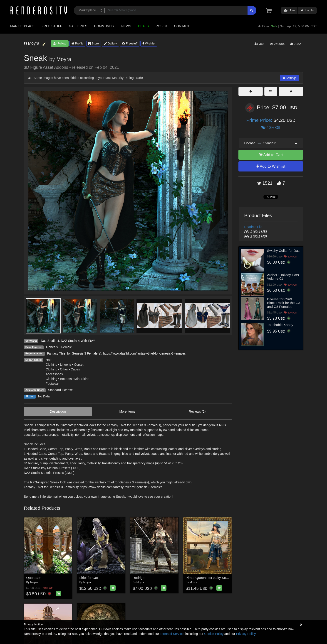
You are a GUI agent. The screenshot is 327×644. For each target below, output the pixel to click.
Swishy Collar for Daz (283, 251)
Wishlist (149, 43)
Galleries (78, 26)
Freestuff (130, 43)
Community (104, 26)
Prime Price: (260, 120)
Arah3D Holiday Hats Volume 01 (283, 277)
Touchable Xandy (280, 325)
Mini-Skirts (82, 379)
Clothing (51, 365)
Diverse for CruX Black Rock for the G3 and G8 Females (284, 303)
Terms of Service (172, 634)
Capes (75, 369)
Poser (161, 26)
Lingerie (66, 365)
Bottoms (66, 379)
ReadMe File (253, 227)
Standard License (60, 390)
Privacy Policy (246, 634)
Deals (144, 26)
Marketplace (22, 26)
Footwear (52, 384)
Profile (77, 43)
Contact (182, 26)
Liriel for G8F (89, 578)
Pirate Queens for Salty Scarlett (210, 578)
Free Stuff (52, 26)
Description (58, 411)
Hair (49, 360)
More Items (127, 411)
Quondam (34, 578)
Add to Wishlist (271, 166)
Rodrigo (139, 578)
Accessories (54, 374)
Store (94, 43)
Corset (79, 365)
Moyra (64, 59)
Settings (290, 78)
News (126, 26)
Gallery (110, 43)
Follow (60, 43)
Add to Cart (271, 155)
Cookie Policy (214, 634)
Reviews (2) (197, 411)
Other (64, 369)
